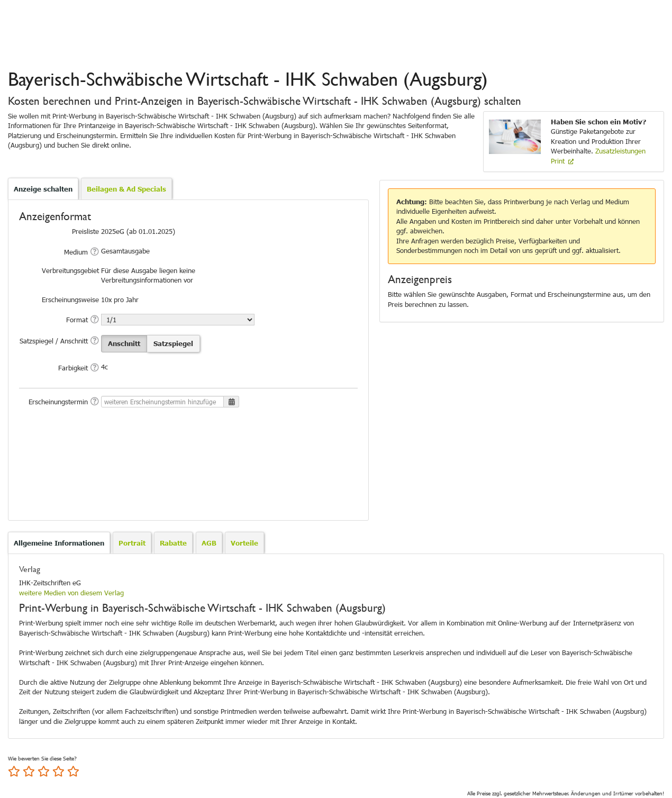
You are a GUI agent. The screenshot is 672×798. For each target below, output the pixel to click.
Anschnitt (124, 343)
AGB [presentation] (209, 543)
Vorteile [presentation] (244, 543)
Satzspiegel (173, 343)
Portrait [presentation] (132, 543)
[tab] (59, 543)
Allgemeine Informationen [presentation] (59, 543)
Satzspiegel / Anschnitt (54, 341)
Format (77, 320)
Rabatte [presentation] (173, 543)
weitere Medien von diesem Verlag (71, 593)
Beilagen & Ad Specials (126, 189)
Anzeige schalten (43, 189)
